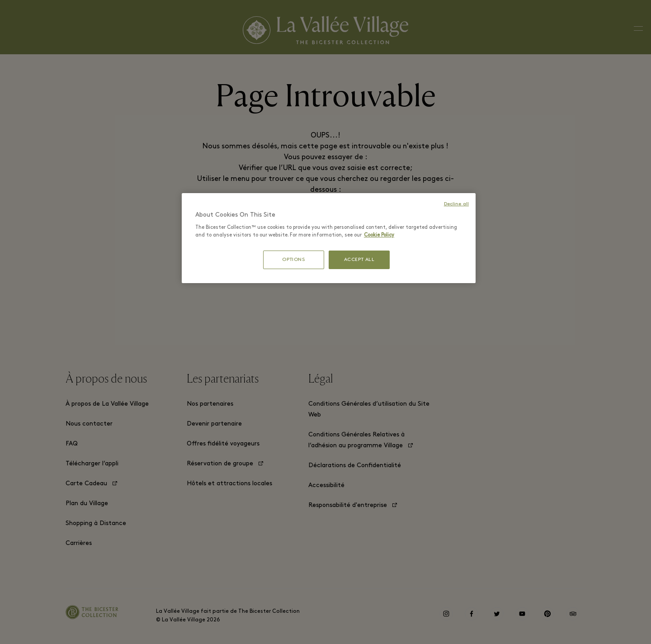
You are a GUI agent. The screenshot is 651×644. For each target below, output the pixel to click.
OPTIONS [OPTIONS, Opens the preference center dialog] (293, 260)
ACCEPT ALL (359, 260)
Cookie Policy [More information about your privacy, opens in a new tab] (379, 235)
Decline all (456, 204)
